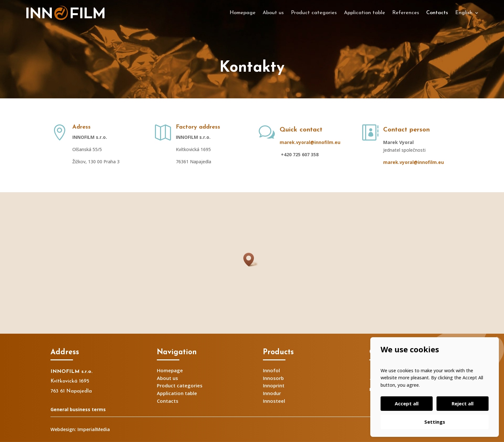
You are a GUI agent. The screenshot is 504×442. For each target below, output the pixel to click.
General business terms (78, 409)
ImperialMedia (94, 429)
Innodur (272, 393)
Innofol (271, 370)
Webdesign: (63, 429)
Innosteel (274, 401)
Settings (435, 422)
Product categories (314, 13)
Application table (364, 13)
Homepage (243, 13)
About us (273, 13)
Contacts (437, 13)
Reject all (463, 403)
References (406, 13)
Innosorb (273, 378)
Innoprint (274, 385)
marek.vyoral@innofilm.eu (310, 142)
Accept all (407, 403)
